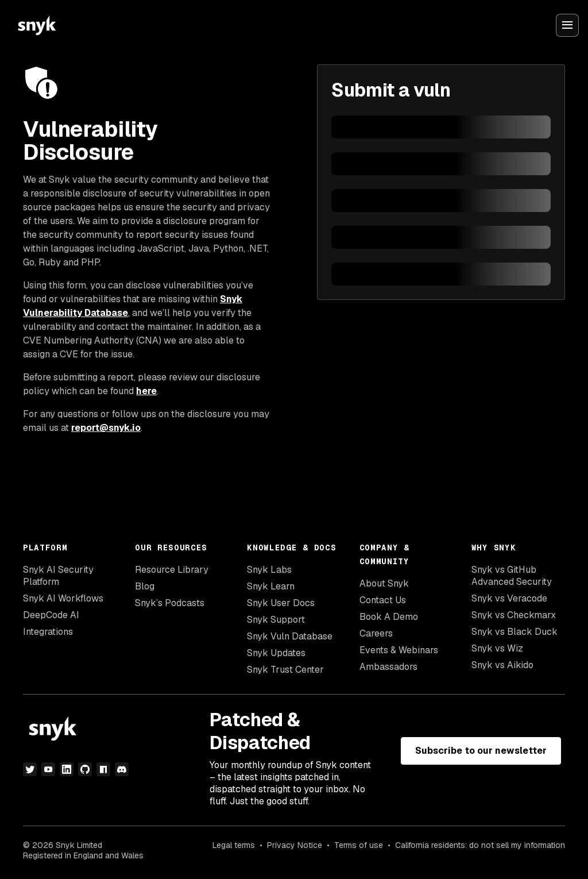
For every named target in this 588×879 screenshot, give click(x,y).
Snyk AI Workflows (63, 598)
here (146, 391)
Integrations (48, 632)
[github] (85, 769)
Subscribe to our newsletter (481, 751)
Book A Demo (389, 617)
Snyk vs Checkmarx (514, 615)
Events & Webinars (399, 650)
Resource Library (172, 570)
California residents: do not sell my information (480, 845)
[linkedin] (67, 769)
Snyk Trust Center (285, 670)
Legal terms (234, 845)
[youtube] (48, 769)
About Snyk (384, 583)
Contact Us (383, 600)
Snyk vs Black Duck (514, 632)
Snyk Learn (271, 586)
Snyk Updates (276, 653)
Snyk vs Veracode (509, 598)
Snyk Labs (269, 570)
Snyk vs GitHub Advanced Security (512, 576)
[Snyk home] (37, 25)
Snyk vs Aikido (502, 665)
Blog (145, 586)
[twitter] (30, 769)
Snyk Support (276, 620)
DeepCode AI (51, 615)
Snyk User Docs (281, 603)
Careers (376, 633)
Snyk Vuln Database (290, 636)
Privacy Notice (295, 845)
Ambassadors (388, 667)
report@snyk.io (106, 428)
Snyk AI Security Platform (58, 576)
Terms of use (359, 845)
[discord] (122, 769)
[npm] (103, 769)
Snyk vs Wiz (497, 648)
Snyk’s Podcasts (170, 603)
